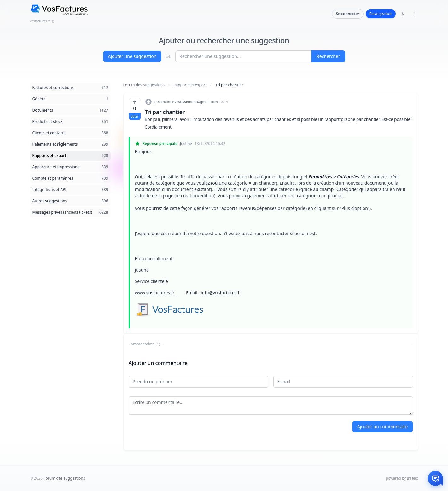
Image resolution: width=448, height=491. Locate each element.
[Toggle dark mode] (403, 14)
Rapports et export (190, 85)
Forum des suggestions (144, 85)
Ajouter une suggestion (132, 56)
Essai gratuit (381, 14)
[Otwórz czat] (435, 478)
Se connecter (348, 14)
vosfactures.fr (42, 21)
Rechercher (328, 56)
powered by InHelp (402, 478)
